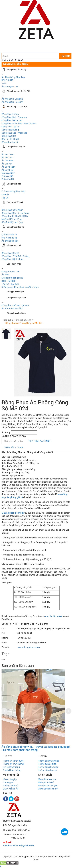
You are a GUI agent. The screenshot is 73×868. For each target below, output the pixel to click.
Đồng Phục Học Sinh (16, 298)
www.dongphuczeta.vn (29, 647)
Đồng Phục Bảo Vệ (15, 227)
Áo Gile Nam (7, 161)
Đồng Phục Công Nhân (12, 210)
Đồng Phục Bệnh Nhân (12, 259)
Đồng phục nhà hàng (16, 313)
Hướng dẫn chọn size (48, 767)
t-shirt (4, 83)
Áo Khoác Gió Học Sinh (12, 102)
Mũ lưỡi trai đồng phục (12, 278)
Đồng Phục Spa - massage (14, 133)
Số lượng (6, 432)
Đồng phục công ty (15, 292)
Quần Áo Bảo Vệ (9, 235)
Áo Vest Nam (8, 154)
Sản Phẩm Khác (14, 264)
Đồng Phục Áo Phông (17, 70)
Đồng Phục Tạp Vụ (10, 127)
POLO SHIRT (7, 80)
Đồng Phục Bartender (12, 120)
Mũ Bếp (5, 195)
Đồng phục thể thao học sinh (15, 305)
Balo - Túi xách (9, 281)
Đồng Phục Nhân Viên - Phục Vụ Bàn (19, 124)
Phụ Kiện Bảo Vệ (9, 238)
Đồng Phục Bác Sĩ (10, 253)
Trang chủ (8, 320)
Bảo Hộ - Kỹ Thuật (10, 139)
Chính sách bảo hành (48, 789)
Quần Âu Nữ (7, 176)
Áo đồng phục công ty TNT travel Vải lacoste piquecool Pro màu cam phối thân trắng (36, 748)
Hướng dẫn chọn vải (48, 770)
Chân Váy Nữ (8, 179)
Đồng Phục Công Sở (16, 147)
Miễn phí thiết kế (46, 783)
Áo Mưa (5, 275)
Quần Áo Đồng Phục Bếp (13, 191)
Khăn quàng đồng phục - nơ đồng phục (20, 287)
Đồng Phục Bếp (9, 136)
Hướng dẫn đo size (47, 764)
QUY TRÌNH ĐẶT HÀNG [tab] (39, 441)
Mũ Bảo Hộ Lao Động (12, 219)
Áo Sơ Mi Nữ (7, 170)
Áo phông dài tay (10, 241)
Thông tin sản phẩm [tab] (14, 441)
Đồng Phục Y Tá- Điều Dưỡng (15, 256)
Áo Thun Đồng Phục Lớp (13, 77)
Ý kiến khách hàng (12, 770)
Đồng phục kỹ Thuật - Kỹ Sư (15, 216)
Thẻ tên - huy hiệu (10, 284)
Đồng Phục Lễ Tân (10, 114)
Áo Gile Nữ (7, 164)
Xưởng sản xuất (11, 786)
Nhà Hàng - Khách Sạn (17, 107)
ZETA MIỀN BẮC (11, 789)
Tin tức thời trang (11, 767)
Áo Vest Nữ (7, 157)
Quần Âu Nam (8, 173)
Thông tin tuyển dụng (13, 761)
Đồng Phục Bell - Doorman (14, 117)
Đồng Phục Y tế (14, 245)
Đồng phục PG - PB (11, 272)
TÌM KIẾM (65, 56)
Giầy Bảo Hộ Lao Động (12, 222)
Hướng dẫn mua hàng (49, 761)
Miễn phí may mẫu (47, 779)
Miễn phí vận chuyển (48, 786)
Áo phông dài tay (10, 87)
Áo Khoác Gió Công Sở (12, 99)
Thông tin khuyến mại (13, 764)
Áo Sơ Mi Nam (8, 167)
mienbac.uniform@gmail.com (18, 846)
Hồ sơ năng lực (10, 779)
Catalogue (8, 783)
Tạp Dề (5, 198)
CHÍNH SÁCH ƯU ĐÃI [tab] (14, 447)
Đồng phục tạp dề (10, 142)
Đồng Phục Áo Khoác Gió (18, 91)
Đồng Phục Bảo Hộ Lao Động (15, 213)
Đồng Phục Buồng (10, 130)
